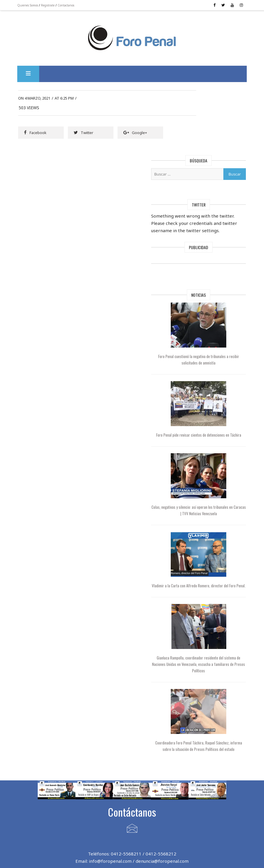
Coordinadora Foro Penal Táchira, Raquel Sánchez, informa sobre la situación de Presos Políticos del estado (215, 701)
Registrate (53, 5)
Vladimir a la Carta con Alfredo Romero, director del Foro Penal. (216, 540)
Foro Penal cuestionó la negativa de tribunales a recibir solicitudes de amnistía (216, 315)
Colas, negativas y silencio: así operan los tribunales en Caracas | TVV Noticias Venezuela (216, 465)
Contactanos (71, 5)
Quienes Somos (33, 5)
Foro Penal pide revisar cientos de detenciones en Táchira (216, 390)
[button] (33, 69)
